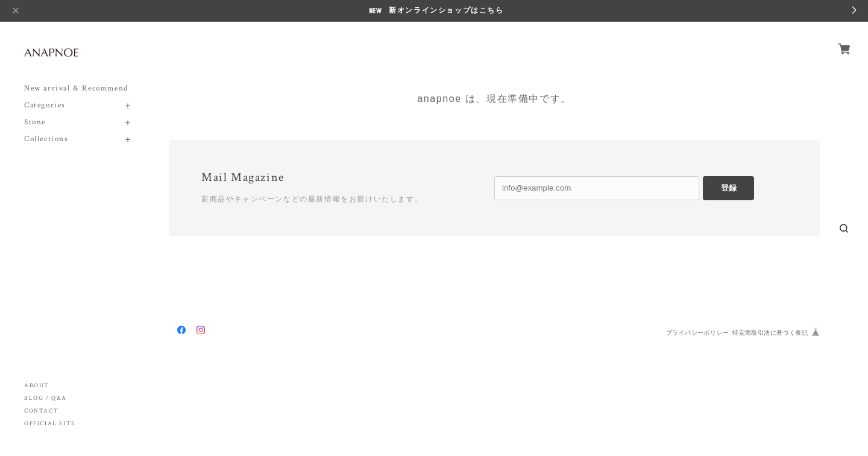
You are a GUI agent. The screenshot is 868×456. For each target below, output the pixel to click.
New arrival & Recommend (76, 88)
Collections (46, 139)
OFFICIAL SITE (50, 424)
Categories (45, 105)
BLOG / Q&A (46, 398)
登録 (729, 188)
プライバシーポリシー (697, 333)
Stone (35, 122)
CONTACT (41, 411)
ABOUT (37, 386)
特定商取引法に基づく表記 (770, 333)
